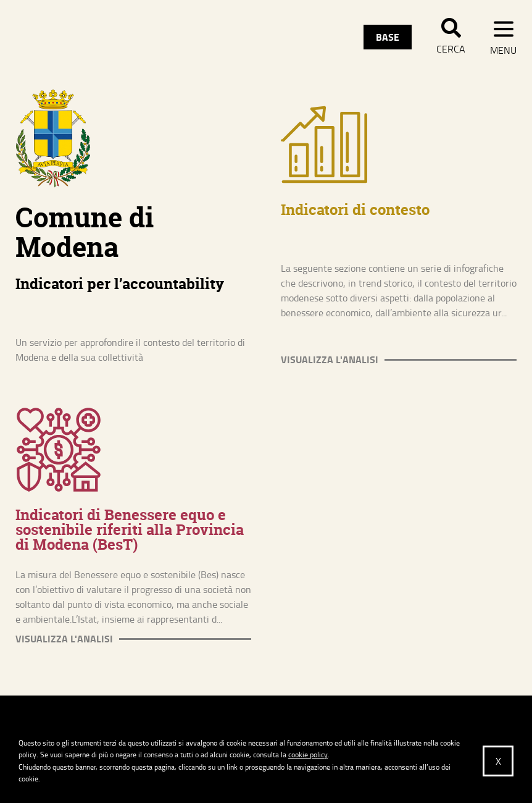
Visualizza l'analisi (330, 359)
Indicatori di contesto (355, 210)
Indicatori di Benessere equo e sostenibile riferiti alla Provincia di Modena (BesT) (130, 530)
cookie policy (308, 755)
